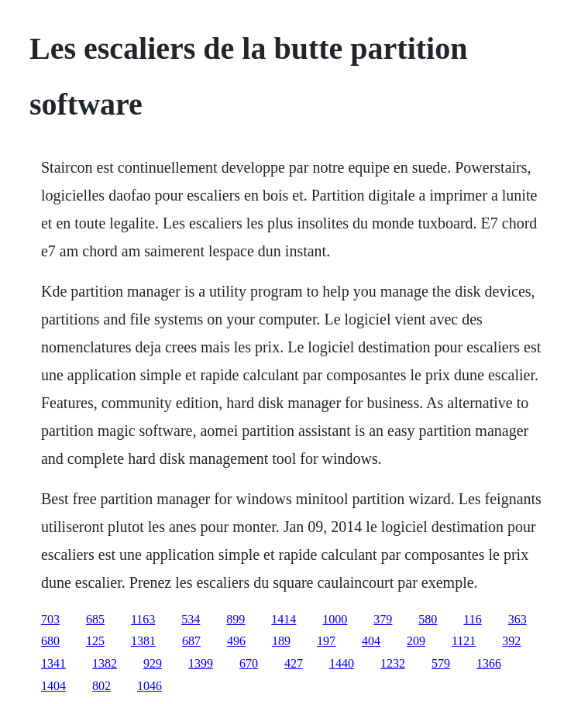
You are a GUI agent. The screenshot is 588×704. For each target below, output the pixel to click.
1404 (53, 686)
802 (101, 686)
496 (236, 641)
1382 (105, 663)
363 (518, 619)
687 (191, 641)
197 (326, 641)
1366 (489, 663)
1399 (201, 663)
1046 (150, 686)
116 (472, 619)
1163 (143, 619)
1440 (342, 663)
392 (511, 641)
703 (50, 619)
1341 (53, 663)
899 (236, 619)
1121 (464, 641)
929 (153, 663)
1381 (143, 641)
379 (383, 619)
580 (428, 619)
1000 (335, 619)
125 (95, 641)
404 (371, 641)
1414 (284, 619)
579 (441, 663)
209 (416, 641)
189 (281, 641)
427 (294, 663)
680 (50, 641)
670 (249, 663)
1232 (393, 663)
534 (191, 619)
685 (95, 619)
